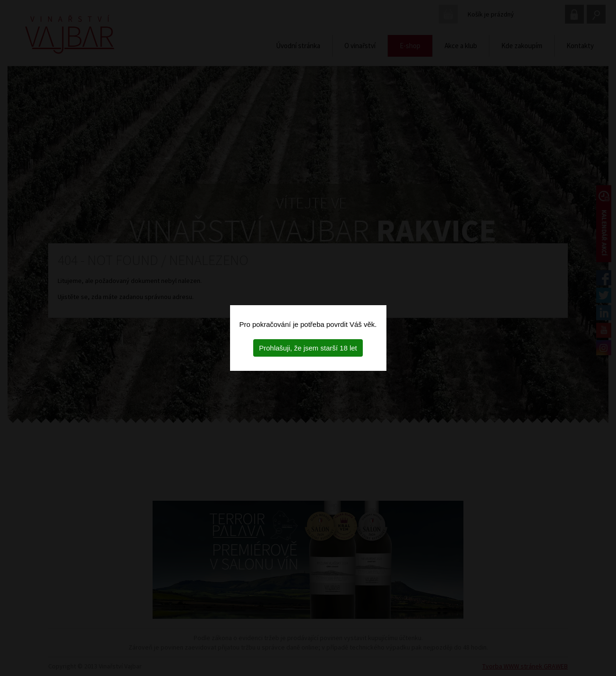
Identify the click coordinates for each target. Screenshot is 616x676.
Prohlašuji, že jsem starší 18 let (308, 348)
